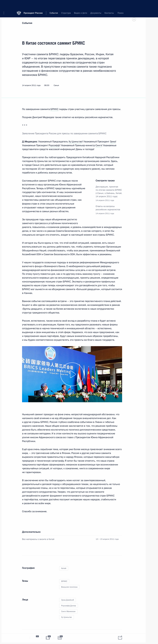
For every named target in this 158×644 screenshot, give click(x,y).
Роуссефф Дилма (69, 606)
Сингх (99, 145)
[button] (5, 4)
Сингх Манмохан (68, 611)
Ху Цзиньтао (75, 142)
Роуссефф (54, 145)
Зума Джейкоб (68, 600)
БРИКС (54, 109)
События (27, 23)
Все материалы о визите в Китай (38, 539)
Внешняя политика (69, 587)
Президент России (33, 4)
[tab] (24, 638)
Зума (113, 142)
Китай (64, 568)
